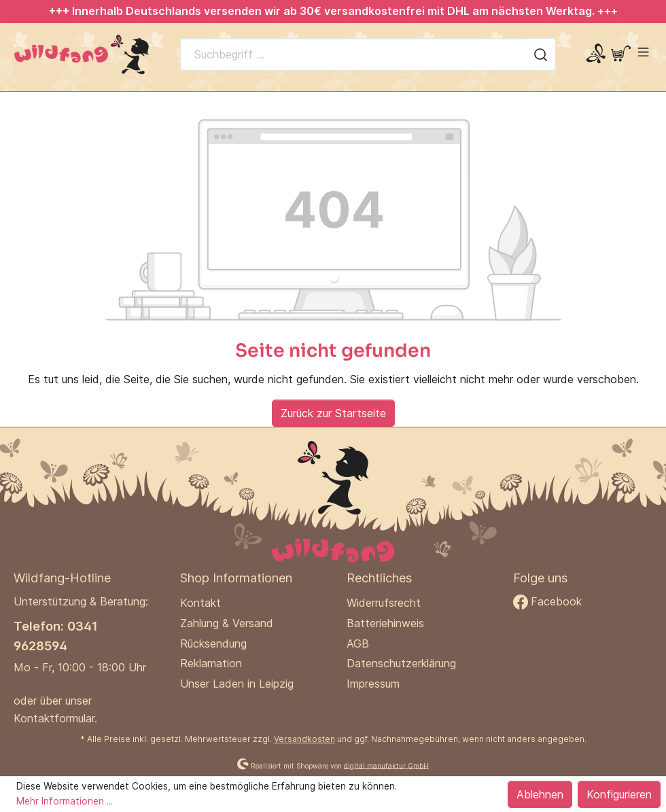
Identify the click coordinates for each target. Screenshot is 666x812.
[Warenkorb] (621, 54)
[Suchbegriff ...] (353, 54)
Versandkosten (304, 739)
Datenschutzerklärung (401, 663)
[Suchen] (541, 54)
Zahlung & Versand (227, 623)
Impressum (373, 684)
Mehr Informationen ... (65, 801)
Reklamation (211, 663)
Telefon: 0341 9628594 (56, 636)
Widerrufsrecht (384, 603)
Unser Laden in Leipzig (237, 684)
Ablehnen (540, 794)
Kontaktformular (54, 718)
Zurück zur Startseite (333, 413)
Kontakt (200, 603)
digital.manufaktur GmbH (386, 765)
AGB (358, 643)
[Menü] (643, 52)
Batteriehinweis (385, 623)
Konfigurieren (619, 794)
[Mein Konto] (596, 54)
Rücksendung (213, 643)
